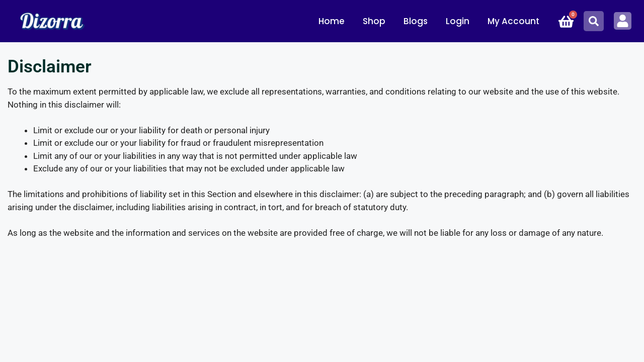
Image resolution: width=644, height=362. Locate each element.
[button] (594, 21)
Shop (374, 21)
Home (332, 21)
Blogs (416, 21)
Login (458, 21)
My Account (513, 21)
